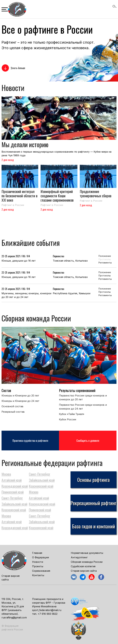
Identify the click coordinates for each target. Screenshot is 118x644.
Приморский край (13, 492)
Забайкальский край (42, 480)
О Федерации (40, 557)
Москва (6, 474)
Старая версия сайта (84, 571)
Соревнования (41, 571)
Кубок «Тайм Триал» (72, 414)
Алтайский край (12, 480)
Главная (37, 553)
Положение (104, 256)
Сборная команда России (87, 562)
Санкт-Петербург (40, 474)
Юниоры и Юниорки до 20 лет (20, 396)
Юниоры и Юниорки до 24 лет (20, 401)
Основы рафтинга (93, 480)
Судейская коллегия (83, 566)
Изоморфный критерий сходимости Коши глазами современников (57, 196)
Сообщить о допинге (88, 440)
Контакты (38, 575)
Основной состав (12, 406)
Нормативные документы (87, 553)
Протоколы (104, 259)
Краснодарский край (15, 486)
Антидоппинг (79, 557)
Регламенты (104, 263)
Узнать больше (18, 68)
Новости (38, 562)
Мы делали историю (25, 144)
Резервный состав (13, 412)
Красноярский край (41, 486)
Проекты (38, 566)
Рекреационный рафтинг (93, 503)
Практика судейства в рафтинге (30, 440)
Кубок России (68, 419)
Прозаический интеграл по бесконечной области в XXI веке (20, 196)
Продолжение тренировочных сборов (96, 193)
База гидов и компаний (93, 526)
